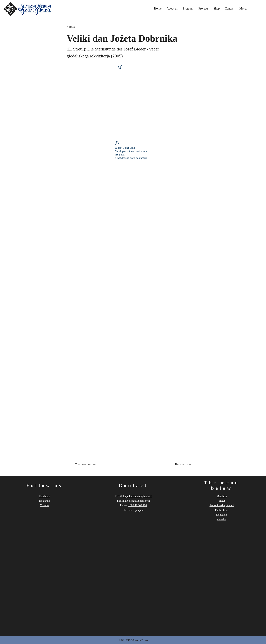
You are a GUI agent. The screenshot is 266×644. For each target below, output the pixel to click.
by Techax (143, 640)
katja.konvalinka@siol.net (137, 496)
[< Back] (78, 27)
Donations (222, 515)
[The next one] (182, 464)
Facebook (44, 496)
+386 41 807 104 (137, 505)
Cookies (222, 519)
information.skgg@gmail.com (133, 501)
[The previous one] (87, 464)
